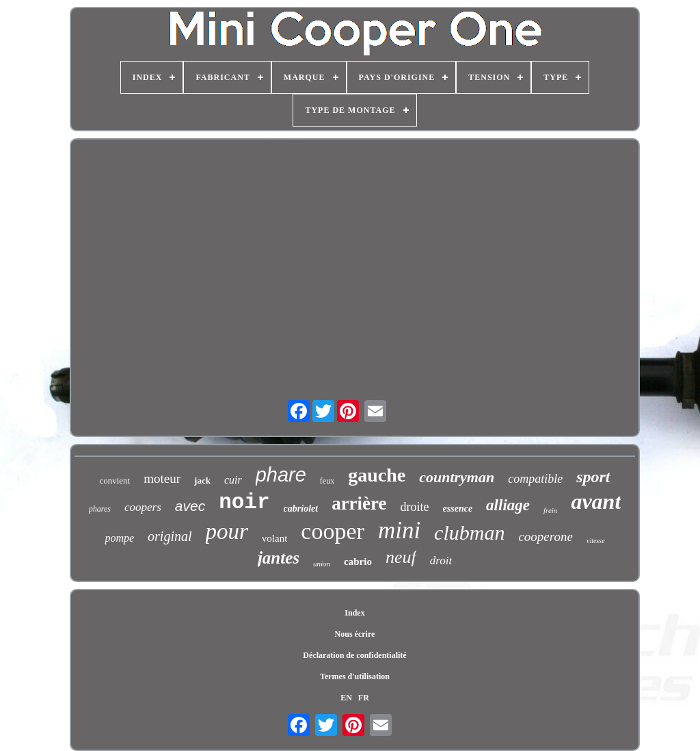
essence (458, 509)
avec (190, 506)
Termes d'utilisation (355, 676)
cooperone (546, 537)
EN (346, 698)
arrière (359, 503)
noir (244, 502)
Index (354, 613)
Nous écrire (355, 634)
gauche (377, 475)
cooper (333, 531)
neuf (401, 557)
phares (100, 509)
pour (227, 531)
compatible (535, 479)
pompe (119, 538)
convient (115, 480)
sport (593, 477)
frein (550, 510)
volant (275, 538)
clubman (469, 532)
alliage (508, 505)
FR (364, 698)
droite (415, 507)
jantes (279, 558)
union (322, 564)
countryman (457, 477)
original (170, 536)
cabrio (358, 562)
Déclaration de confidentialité (354, 655)
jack (202, 480)
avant (596, 501)
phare (281, 475)
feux (327, 481)
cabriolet (301, 509)
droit (441, 561)
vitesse (596, 541)
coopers (143, 507)
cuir (233, 480)
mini (399, 530)
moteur (162, 478)
